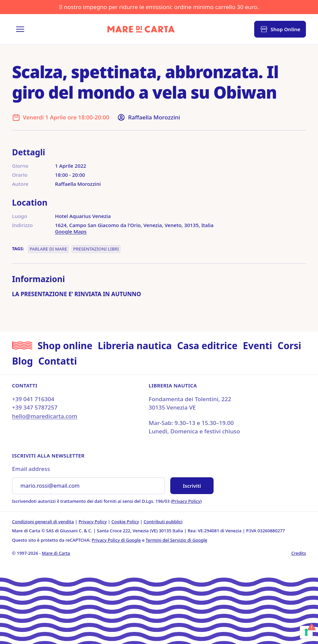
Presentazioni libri (96, 249)
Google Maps (71, 231)
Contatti (58, 361)
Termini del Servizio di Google (176, 540)
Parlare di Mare (48, 249)
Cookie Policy (125, 522)
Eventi (257, 345)
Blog (22, 361)
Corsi (289, 345)
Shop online (65, 345)
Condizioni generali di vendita (43, 522)
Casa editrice (207, 345)
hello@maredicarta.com (45, 416)
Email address (31, 469)
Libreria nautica (135, 345)
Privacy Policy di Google (116, 540)
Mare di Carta (56, 553)
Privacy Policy (186, 501)
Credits (299, 553)
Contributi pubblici (163, 522)
